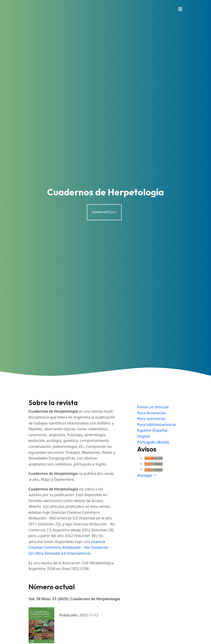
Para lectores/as (151, 420)
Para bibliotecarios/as (157, 432)
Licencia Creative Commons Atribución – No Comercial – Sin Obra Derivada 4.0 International (65, 555)
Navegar (145, 483)
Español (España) (152, 438)
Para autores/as (151, 426)
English (144, 444)
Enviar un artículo (153, 415)
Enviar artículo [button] (97, 212)
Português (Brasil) (153, 450)
